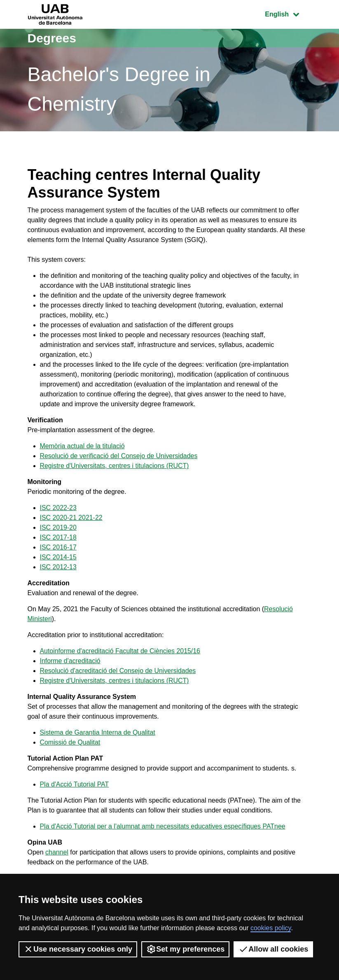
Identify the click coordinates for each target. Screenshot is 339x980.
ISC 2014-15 (58, 557)
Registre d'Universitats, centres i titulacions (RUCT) (115, 466)
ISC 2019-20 (58, 527)
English (288, 13)
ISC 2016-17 (58, 547)
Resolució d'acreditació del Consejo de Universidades (118, 671)
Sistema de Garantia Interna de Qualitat (98, 732)
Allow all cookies (273, 949)
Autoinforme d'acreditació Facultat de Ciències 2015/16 (121, 651)
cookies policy (271, 928)
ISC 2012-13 (58, 567)
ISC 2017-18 (58, 537)
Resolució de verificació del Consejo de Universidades (119, 456)
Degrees (52, 38)
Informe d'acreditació (70, 661)
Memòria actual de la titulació (83, 446)
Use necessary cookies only (78, 949)
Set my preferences (185, 949)
